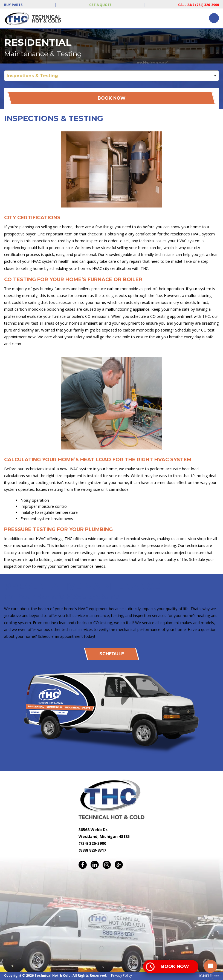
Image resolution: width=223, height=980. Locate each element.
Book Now (112, 98)
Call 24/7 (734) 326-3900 (199, 5)
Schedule (112, 654)
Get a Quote (100, 5)
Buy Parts (13, 5)
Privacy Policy (121, 975)
